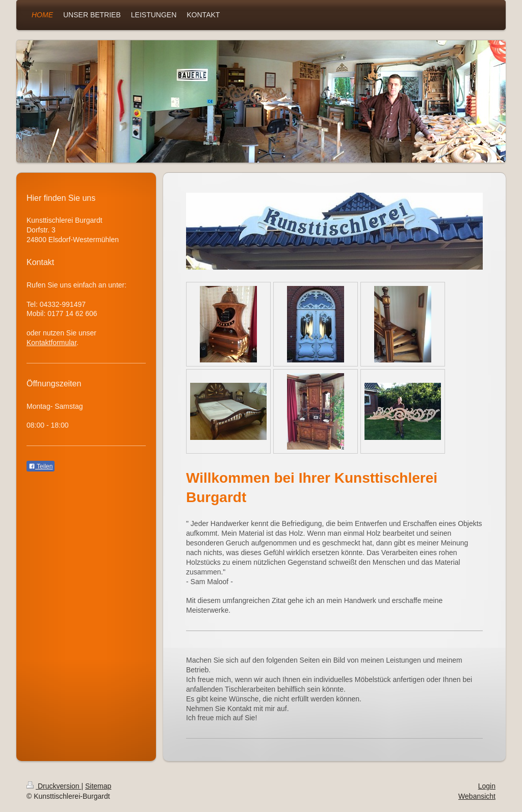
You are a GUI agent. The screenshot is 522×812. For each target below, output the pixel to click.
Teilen (41, 466)
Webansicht (477, 796)
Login (487, 786)
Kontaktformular (51, 343)
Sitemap (98, 786)
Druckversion (54, 786)
